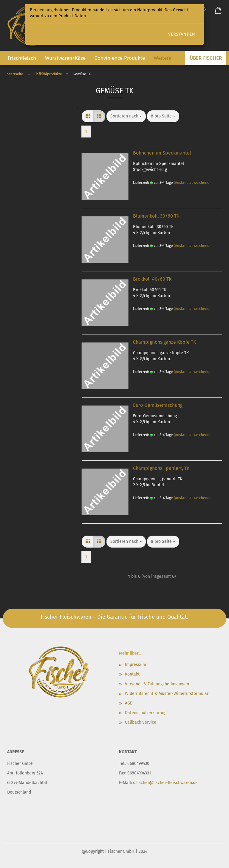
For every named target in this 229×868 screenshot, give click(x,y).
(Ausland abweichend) (192, 183)
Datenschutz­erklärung (146, 713)
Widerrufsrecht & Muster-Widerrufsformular (167, 694)
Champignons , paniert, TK (161, 468)
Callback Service (141, 722)
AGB (129, 703)
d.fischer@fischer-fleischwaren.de (165, 783)
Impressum (136, 665)
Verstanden (182, 34)
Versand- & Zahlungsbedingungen (157, 684)
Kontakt (132, 674)
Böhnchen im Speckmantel (162, 153)
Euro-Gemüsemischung (158, 405)
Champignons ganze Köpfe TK (164, 342)
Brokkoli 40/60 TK (152, 279)
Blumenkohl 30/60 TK (156, 216)
